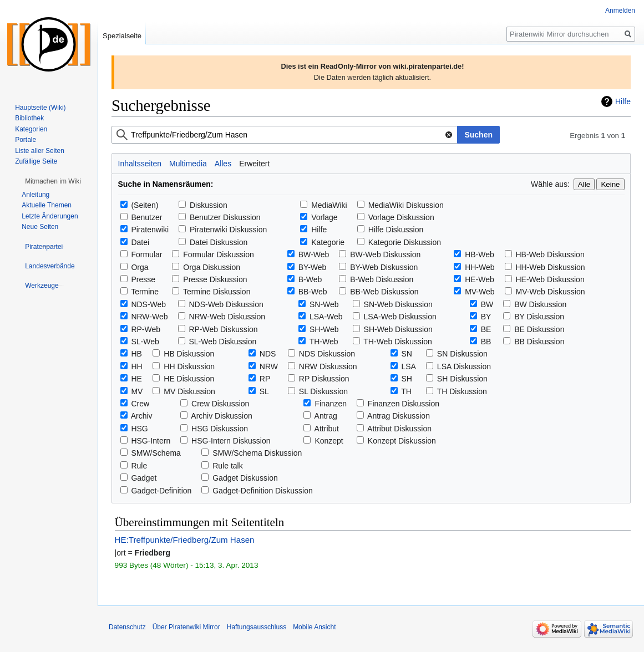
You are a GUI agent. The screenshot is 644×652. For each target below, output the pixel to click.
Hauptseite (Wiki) (40, 108)
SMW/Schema (156, 453)
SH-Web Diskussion (398, 329)
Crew (140, 404)
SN (407, 354)
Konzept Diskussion (402, 441)
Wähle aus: (550, 184)
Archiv (142, 416)
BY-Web (313, 267)
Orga (140, 267)
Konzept (329, 441)
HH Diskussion (189, 366)
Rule (139, 466)
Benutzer (146, 217)
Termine (145, 292)
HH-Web (480, 267)
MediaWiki (329, 205)
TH (406, 391)
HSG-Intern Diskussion (231, 441)
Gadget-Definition (161, 491)
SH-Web (324, 329)
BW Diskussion (540, 304)
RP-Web (146, 329)
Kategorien (31, 129)
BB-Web (313, 292)
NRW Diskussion (328, 366)
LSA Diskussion (464, 366)
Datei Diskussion (219, 242)
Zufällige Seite (36, 161)
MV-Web (480, 292)
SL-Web (145, 342)
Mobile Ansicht (314, 627)
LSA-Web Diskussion (400, 317)
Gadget (144, 478)
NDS (268, 354)
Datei (140, 242)
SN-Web (324, 304)
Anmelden (620, 11)
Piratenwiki (150, 230)
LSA (409, 366)
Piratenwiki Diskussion (228, 230)
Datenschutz (127, 627)
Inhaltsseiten (140, 164)
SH (407, 379)
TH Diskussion (462, 391)
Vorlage (324, 217)
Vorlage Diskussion (401, 217)
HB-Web (480, 254)
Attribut (327, 429)
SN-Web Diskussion (398, 304)
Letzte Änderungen (50, 216)
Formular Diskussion (219, 254)
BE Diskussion (539, 329)
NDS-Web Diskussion (226, 304)
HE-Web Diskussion (550, 279)
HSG (139, 429)
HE (136, 379)
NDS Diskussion (327, 354)
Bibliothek (29, 118)
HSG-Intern (151, 441)
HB (136, 354)
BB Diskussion (539, 342)
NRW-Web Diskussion (227, 317)
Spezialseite (122, 36)
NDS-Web (148, 304)
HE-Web (480, 279)
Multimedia (188, 164)
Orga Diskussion (212, 267)
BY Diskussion (539, 317)
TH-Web (324, 342)
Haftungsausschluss (257, 627)
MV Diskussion (189, 391)
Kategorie (328, 242)
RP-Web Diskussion (223, 329)
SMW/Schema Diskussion (257, 453)
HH (136, 366)
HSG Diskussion (220, 429)
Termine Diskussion (217, 292)
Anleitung (36, 195)
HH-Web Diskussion (550, 267)
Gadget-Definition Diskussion (263, 491)
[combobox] (285, 135)
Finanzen (331, 404)
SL (264, 391)
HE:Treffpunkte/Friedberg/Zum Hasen (185, 540)
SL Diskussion (323, 391)
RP (265, 379)
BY (486, 317)
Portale (26, 140)
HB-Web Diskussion (550, 254)
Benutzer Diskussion (225, 217)
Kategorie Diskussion (405, 242)
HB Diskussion (189, 354)
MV (137, 391)
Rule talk (227, 466)
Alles (223, 164)
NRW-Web (149, 317)
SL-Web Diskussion (222, 342)
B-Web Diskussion (382, 279)
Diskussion (209, 205)
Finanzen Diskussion (404, 404)
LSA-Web (326, 317)
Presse (143, 279)
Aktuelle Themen (47, 205)
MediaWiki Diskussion (406, 205)
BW (487, 304)
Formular (146, 254)
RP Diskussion (324, 379)
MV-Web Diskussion (550, 292)
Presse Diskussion (215, 279)
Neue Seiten (40, 227)
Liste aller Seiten (40, 151)
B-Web (310, 279)
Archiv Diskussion (221, 416)
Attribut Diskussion (399, 429)
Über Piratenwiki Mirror (186, 627)
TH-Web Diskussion (397, 342)
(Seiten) (144, 205)
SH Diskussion (462, 379)
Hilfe (623, 101)
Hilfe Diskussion (396, 230)
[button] (53, 181)
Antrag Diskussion (399, 416)
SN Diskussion (462, 354)
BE (486, 329)
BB (486, 342)
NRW (269, 366)
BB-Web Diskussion (384, 292)
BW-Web (314, 254)
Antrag (326, 416)
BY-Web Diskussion (384, 267)
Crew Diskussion (220, 404)
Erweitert (254, 164)
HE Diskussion (189, 379)
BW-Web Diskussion (385, 254)
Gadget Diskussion (245, 478)
